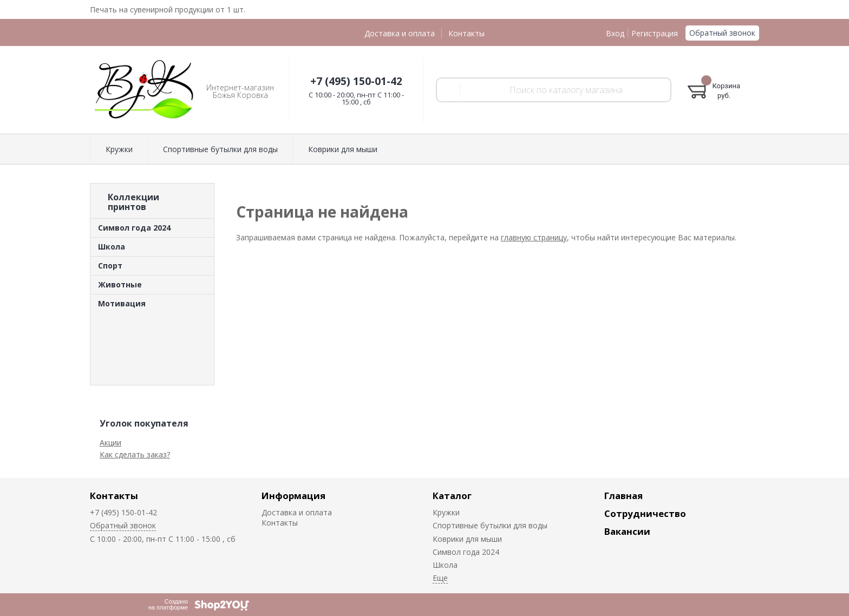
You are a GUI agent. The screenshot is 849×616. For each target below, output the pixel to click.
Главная (623, 496)
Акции (110, 443)
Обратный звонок (722, 33)
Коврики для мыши (343, 149)
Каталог (452, 496)
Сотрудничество (645, 513)
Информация (293, 496)
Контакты (466, 33)
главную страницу (534, 237)
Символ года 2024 (134, 228)
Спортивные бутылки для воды (220, 149)
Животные (120, 284)
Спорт (110, 266)
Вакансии (627, 531)
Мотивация (122, 303)
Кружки (119, 149)
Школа (112, 247)
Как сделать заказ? (135, 454)
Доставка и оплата (400, 33)
